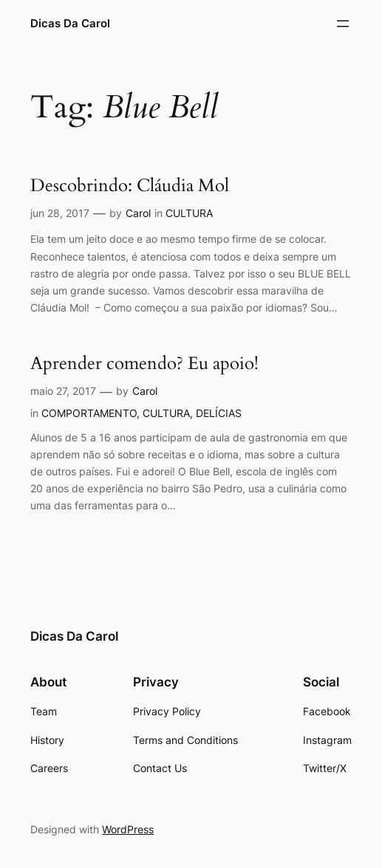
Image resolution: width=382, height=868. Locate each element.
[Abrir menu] (343, 24)
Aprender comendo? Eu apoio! (144, 364)
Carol (138, 213)
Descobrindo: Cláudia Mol (130, 186)
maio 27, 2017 (63, 391)
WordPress (128, 829)
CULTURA (189, 213)
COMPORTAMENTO (89, 413)
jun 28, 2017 (60, 213)
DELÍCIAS (219, 413)
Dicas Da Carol (70, 23)
